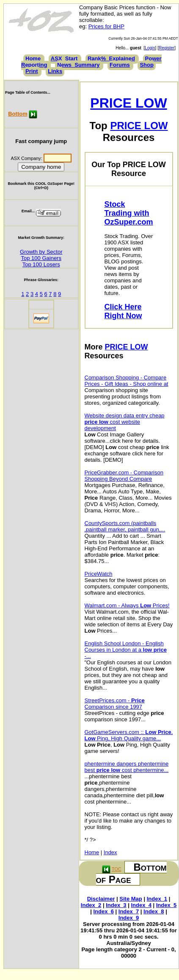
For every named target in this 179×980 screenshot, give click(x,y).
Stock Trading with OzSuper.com (129, 213)
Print (32, 71)
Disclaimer (101, 899)
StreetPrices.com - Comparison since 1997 (115, 704)
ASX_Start (64, 58)
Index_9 (129, 918)
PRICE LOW (128, 103)
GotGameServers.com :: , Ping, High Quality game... (129, 735)
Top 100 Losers (41, 264)
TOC (116, 869)
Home (33, 58)
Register (167, 48)
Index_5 (166, 905)
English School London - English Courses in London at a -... (126, 650)
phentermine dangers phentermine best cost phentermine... (127, 767)
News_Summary (78, 65)
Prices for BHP (106, 26)
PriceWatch (99, 574)
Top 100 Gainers (41, 258)
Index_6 (104, 911)
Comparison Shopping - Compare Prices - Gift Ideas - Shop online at (127, 381)
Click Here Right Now (123, 311)
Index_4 (141, 905)
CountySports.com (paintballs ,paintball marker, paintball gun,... (125, 526)
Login (150, 48)
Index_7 (129, 911)
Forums (120, 65)
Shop (147, 65)
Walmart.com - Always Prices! (127, 605)
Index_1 (157, 899)
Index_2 (91, 905)
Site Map (131, 899)
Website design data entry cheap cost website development (125, 422)
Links (55, 71)
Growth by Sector (41, 252)
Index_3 (116, 905)
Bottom (18, 114)
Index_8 (154, 911)
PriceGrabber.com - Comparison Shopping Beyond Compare (124, 476)
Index (110, 852)
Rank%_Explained (111, 58)
